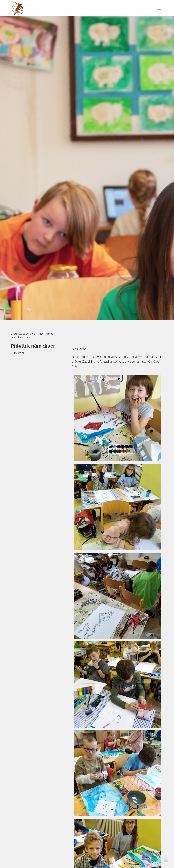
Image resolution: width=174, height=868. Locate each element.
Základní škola (27, 334)
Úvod (14, 334)
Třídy (41, 334)
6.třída (50, 334)
